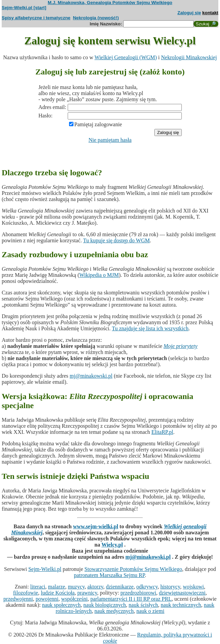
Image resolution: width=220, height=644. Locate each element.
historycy (170, 587)
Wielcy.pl (112, 545)
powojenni (47, 599)
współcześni (74, 599)
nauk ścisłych (143, 605)
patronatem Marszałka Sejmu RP (109, 575)
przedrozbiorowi (138, 593)
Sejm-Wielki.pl (45, 569)
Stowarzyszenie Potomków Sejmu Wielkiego (133, 569)
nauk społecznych (61, 605)
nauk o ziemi (150, 611)
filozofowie (26, 593)
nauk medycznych (114, 611)
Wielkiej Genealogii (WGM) (126, 57)
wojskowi (193, 587)
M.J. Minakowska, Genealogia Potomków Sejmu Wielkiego (110, 3)
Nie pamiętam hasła (110, 140)
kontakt (210, 13)
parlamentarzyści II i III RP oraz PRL (131, 599)
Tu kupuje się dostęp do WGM (117, 240)
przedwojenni (18, 599)
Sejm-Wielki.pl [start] (24, 8)
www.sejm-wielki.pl (96, 526)
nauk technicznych (181, 605)
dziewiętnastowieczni (182, 593)
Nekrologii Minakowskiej (189, 57)
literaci (38, 587)
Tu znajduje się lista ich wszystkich (150, 328)
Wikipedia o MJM (99, 275)
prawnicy (87, 593)
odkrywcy (147, 587)
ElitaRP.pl (162, 432)
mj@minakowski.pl (91, 376)
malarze (57, 587)
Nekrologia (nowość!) (96, 18)
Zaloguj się (189, 13)
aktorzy (95, 587)
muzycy (76, 587)
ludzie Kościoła (58, 593)
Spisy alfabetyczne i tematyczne (36, 18)
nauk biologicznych (105, 605)
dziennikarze (120, 587)
